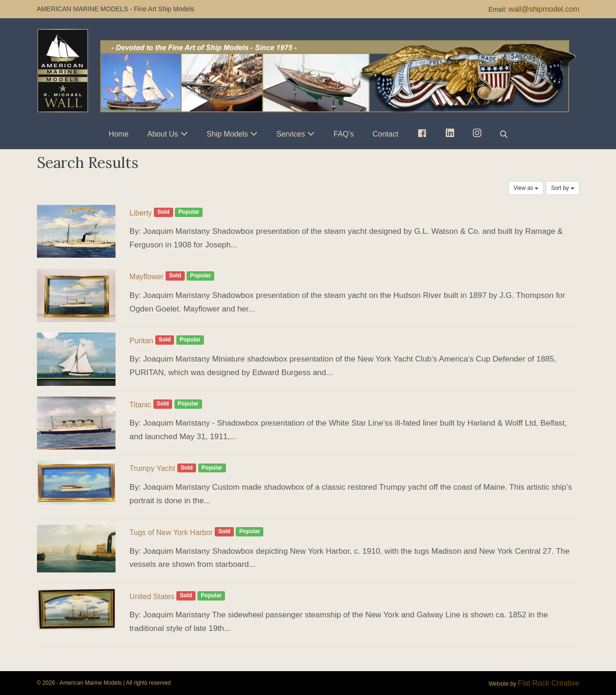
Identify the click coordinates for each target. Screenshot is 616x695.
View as (526, 188)
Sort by (562, 188)
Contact (386, 134)
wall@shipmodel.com (544, 9)
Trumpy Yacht (152, 468)
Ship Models (227, 134)
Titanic (141, 405)
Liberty (141, 213)
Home (119, 134)
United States (152, 597)
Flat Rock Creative (549, 683)
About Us (163, 134)
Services (291, 134)
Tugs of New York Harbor (171, 532)
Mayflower (147, 277)
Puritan (141, 341)
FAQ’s (344, 134)
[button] (504, 134)
